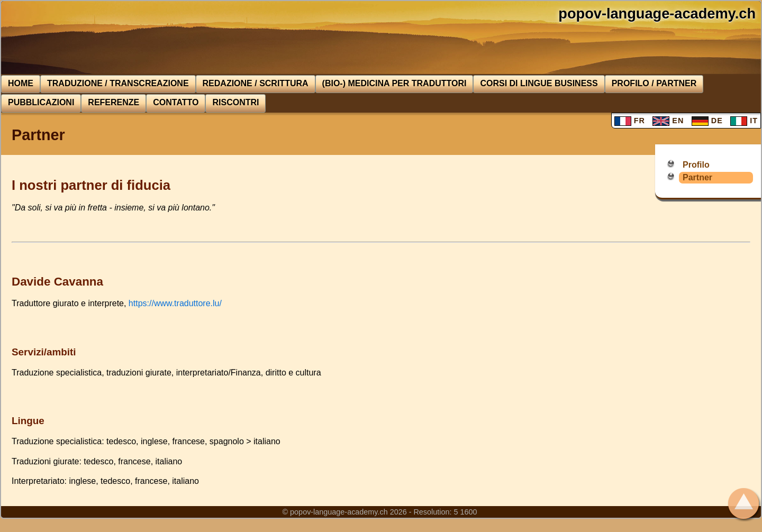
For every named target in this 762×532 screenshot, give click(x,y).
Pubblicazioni (41, 102)
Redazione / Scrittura (256, 83)
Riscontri (235, 102)
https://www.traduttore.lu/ (175, 303)
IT (744, 121)
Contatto (176, 102)
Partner (697, 177)
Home (21, 83)
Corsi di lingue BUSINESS (539, 83)
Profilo (696, 165)
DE (707, 121)
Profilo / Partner (654, 83)
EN (668, 121)
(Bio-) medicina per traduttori (394, 83)
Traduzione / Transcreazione (118, 83)
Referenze (114, 102)
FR (630, 121)
